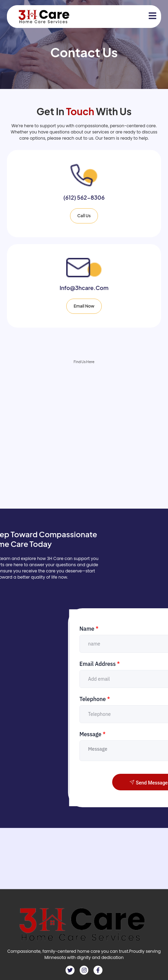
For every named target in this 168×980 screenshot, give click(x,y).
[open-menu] (149, 17)
